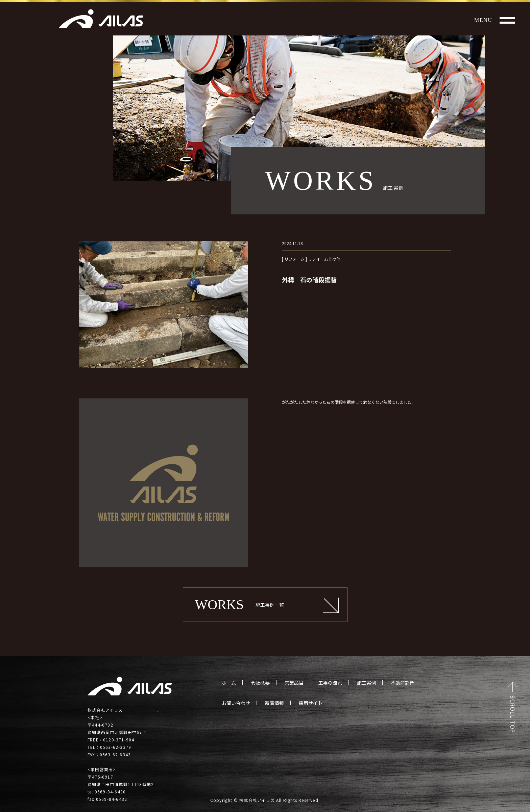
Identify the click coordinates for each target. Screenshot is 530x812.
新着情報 (274, 703)
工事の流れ (330, 683)
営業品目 (294, 683)
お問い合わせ (236, 703)
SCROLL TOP (513, 714)
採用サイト (311, 703)
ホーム (229, 683)
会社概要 (260, 683)
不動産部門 (403, 683)
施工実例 (366, 683)
